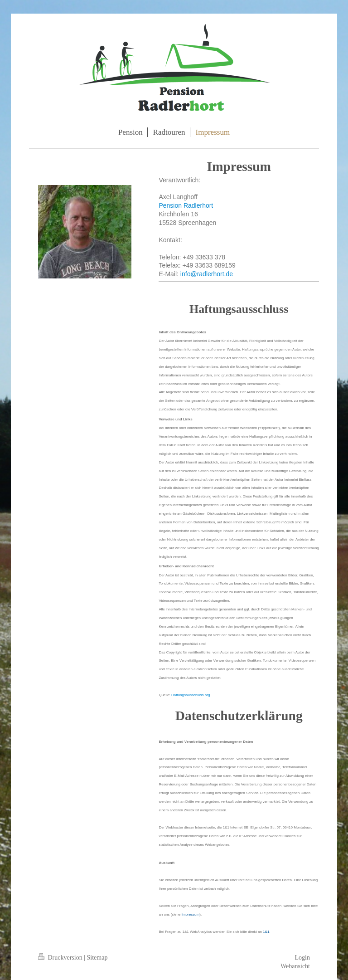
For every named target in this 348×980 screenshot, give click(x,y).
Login (302, 958)
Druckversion (61, 958)
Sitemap (97, 958)
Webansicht (295, 966)
